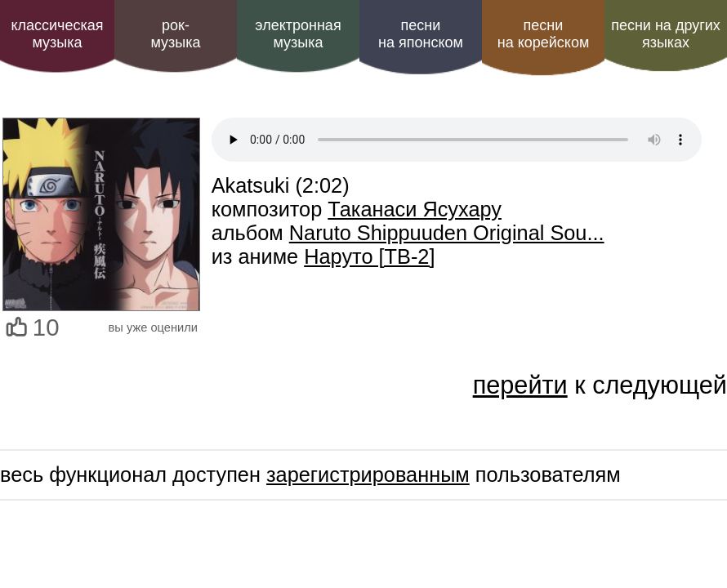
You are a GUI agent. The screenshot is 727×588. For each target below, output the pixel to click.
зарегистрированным (368, 474)
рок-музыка (175, 34)
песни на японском (421, 34)
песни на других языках (666, 34)
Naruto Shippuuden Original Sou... (447, 233)
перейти (520, 385)
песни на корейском (544, 34)
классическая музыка (57, 34)
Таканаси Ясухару (415, 209)
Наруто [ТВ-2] (369, 256)
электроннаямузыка (298, 34)
